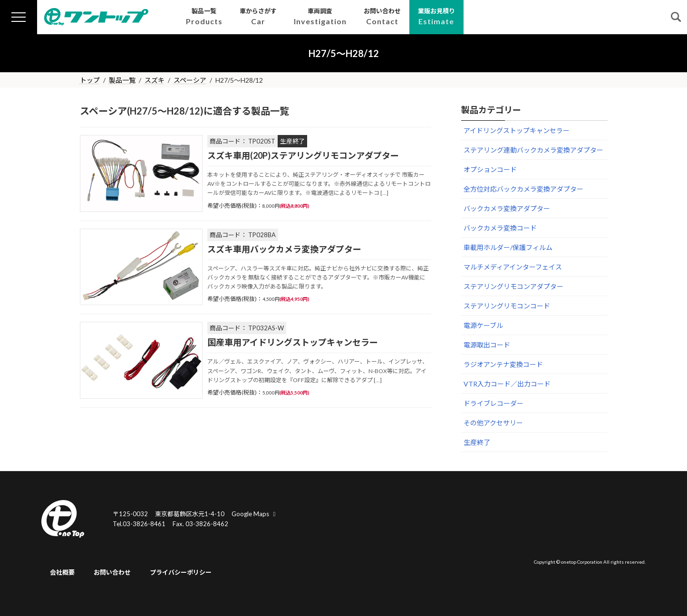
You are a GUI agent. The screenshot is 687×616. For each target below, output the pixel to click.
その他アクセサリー (493, 423)
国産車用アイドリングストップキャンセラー (293, 342)
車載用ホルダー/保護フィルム (508, 247)
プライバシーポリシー (181, 572)
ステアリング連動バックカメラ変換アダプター (533, 150)
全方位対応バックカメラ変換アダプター (523, 189)
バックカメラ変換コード (500, 228)
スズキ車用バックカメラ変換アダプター (284, 249)
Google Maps (255, 514)
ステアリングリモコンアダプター (513, 286)
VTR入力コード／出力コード (507, 384)
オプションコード (490, 169)
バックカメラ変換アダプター (507, 208)
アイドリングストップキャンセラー (517, 130)
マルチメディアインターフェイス (513, 267)
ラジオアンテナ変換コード (503, 364)
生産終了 (477, 442)
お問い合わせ (112, 572)
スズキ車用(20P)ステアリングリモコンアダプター (303, 155)
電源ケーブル (483, 325)
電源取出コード (487, 345)
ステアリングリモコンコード (507, 306)
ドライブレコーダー (493, 403)
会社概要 (62, 572)
